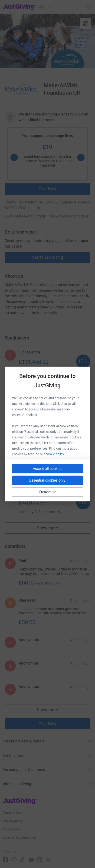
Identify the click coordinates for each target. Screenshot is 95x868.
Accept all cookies (47, 469)
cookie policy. (55, 454)
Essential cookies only (47, 480)
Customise (48, 492)
